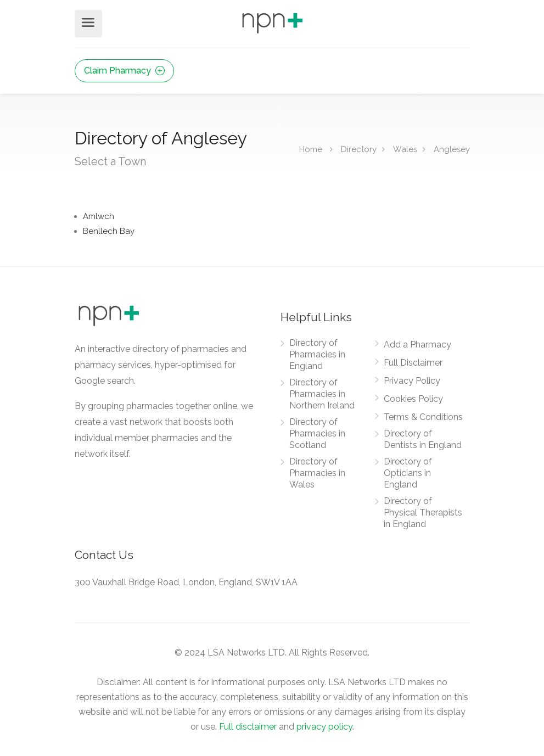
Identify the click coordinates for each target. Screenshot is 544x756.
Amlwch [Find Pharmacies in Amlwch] (99, 216)
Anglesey (452, 149)
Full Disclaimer (413, 363)
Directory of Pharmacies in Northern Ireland (322, 394)
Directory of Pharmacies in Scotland (317, 433)
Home (311, 149)
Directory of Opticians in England (408, 473)
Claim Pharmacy (124, 71)
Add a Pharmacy (417, 345)
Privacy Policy (412, 381)
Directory (359, 149)
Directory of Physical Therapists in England (423, 513)
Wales (405, 149)
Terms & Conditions (423, 417)
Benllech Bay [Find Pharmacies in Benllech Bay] (109, 231)
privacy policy (324, 727)
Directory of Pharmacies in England (317, 354)
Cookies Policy (413, 399)
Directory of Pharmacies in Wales (317, 473)
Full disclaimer (248, 727)
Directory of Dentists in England (423, 439)
